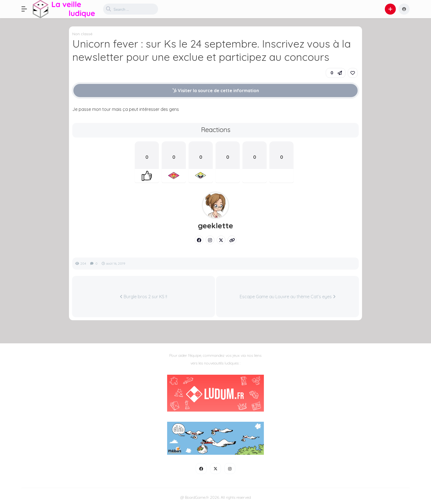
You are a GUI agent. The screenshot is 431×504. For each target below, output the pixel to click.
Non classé (82, 34)
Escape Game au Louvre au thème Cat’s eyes (288, 297)
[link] (353, 73)
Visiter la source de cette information (216, 91)
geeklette (215, 226)
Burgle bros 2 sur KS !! (143, 297)
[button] (27, 9)
